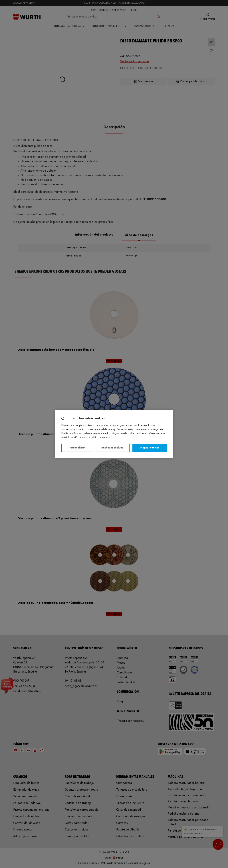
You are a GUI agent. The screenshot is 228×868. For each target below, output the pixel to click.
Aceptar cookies (150, 448)
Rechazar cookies (112, 448)
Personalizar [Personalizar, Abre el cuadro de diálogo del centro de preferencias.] (77, 448)
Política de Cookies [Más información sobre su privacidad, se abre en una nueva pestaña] (100, 437)
